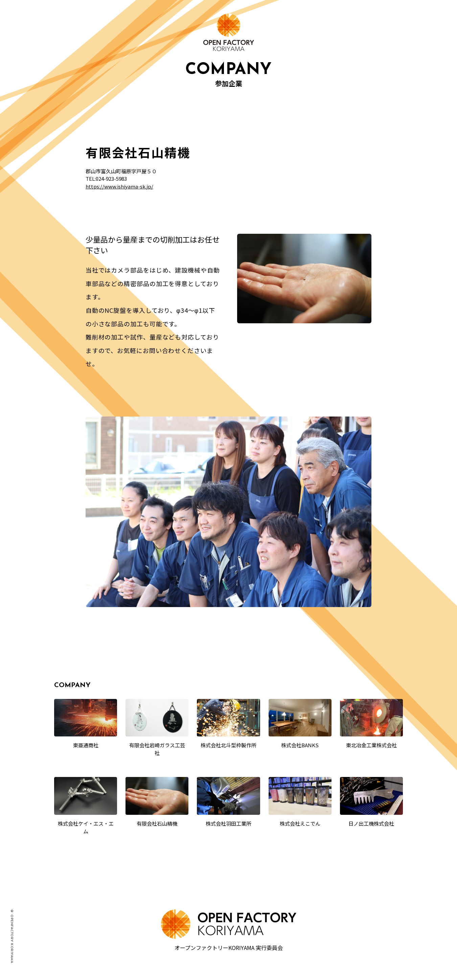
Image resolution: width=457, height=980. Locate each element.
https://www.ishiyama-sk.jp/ (119, 186)
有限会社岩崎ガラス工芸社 (157, 749)
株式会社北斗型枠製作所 (228, 745)
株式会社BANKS (300, 745)
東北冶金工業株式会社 (371, 745)
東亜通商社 (86, 745)
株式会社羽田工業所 (228, 823)
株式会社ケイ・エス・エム (86, 827)
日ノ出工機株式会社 (371, 823)
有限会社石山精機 (157, 823)
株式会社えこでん (300, 823)
